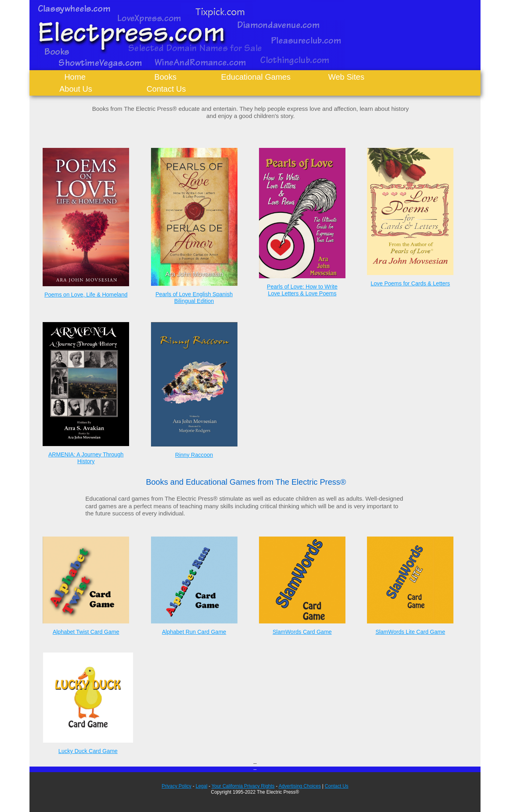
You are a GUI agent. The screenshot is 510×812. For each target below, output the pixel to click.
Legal (201, 786)
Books (165, 77)
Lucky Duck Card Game (88, 751)
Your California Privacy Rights (243, 786)
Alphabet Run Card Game (194, 632)
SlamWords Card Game (302, 632)
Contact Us (166, 89)
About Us (76, 89)
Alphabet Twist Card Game (86, 632)
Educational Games (256, 77)
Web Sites (346, 77)
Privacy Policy (177, 786)
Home (75, 77)
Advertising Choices (300, 786)
